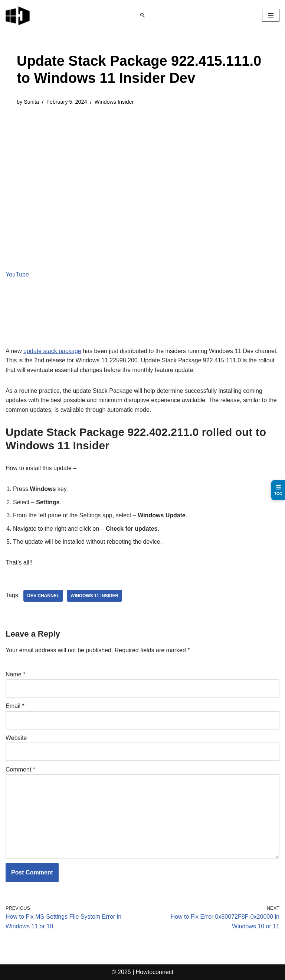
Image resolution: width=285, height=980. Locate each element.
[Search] (142, 15)
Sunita (31, 102)
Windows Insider (114, 102)
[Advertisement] (142, 169)
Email (15, 706)
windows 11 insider (94, 596)
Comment (20, 769)
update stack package (52, 351)
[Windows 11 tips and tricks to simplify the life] (18, 15)
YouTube (17, 274)
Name (15, 674)
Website (16, 738)
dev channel (43, 596)
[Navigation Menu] (271, 15)
